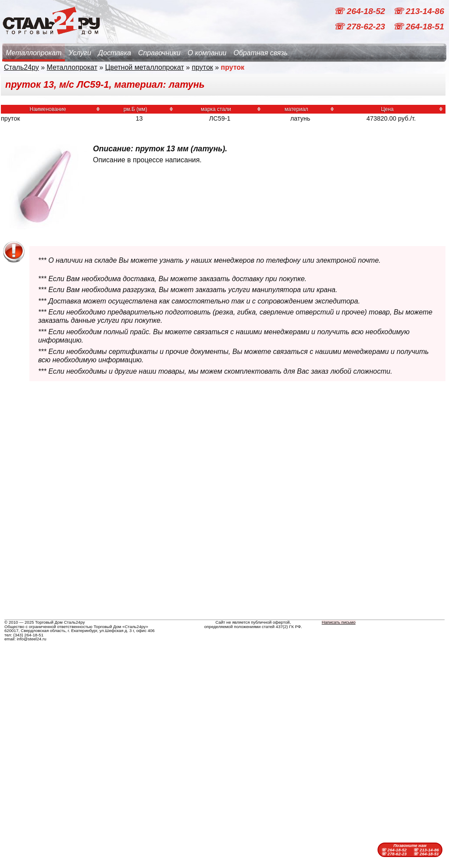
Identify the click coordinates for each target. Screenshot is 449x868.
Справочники (159, 53)
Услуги (80, 53)
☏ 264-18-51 (419, 27)
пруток (202, 67)
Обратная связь (260, 53)
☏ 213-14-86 (419, 11)
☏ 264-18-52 (360, 11)
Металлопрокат (34, 53)
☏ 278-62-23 (360, 27)
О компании (207, 53)
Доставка (115, 53)
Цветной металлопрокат (145, 67)
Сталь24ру (21, 67)
